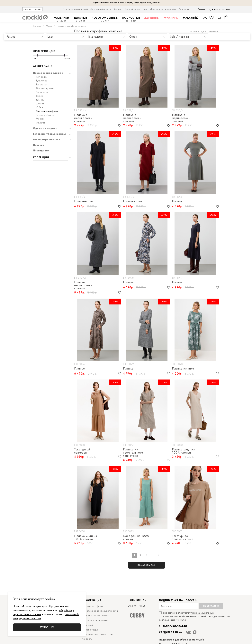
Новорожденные (105, 19)
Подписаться (211, 606)
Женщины (152, 18)
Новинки (39, 135)
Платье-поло (84, 201)
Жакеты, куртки (45, 78)
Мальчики (61, 19)
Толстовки (42, 74)
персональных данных (202, 613)
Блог (145, 9)
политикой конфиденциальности (212, 616)
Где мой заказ (133, 9)
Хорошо (47, 627)
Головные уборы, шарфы (49, 124)
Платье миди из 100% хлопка (183, 451)
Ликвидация (41, 140)
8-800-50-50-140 (221, 10)
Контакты (184, 9)
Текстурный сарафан (82, 451)
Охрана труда (90, 630)
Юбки (39, 97)
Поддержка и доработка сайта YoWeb (182, 639)
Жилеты (40, 112)
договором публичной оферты (176, 616)
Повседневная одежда (48, 63)
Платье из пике (183, 369)
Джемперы (42, 70)
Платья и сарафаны (47, 101)
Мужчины (171, 18)
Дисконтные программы (163, 9)
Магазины (190, 18)
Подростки (131, 19)
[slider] (37, 45)
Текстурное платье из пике (183, 537)
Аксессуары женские (47, 129)
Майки (40, 109)
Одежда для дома (45, 118)
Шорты (40, 93)
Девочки (80, 19)
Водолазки (42, 82)
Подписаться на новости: (178, 600)
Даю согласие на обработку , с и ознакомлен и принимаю (194, 616)
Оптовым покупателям (76, 9)
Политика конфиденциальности (100, 611)
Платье (177, 201)
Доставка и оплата (101, 9)
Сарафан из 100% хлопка (136, 537)
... (153, 555)
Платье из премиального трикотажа (133, 453)
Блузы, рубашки (45, 105)
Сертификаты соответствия (98, 634)
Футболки (42, 67)
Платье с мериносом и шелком (83, 118)
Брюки (40, 86)
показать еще (147, 565)
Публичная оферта (93, 606)
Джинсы (40, 90)
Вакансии (87, 625)
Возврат (118, 9)
